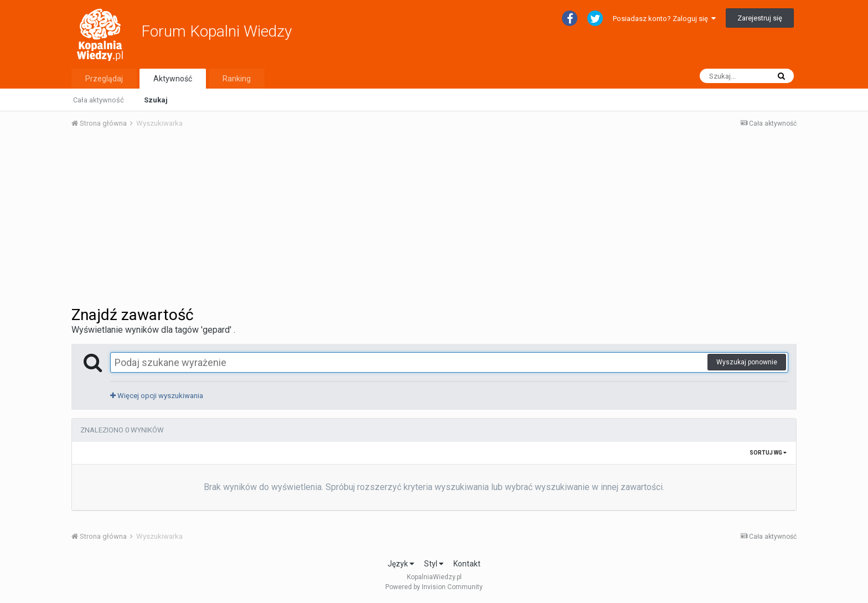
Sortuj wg (768, 453)
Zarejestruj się (760, 18)
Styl (434, 564)
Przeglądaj (104, 79)
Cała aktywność (99, 100)
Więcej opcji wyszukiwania (157, 396)
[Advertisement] (434, 220)
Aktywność (173, 79)
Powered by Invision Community (434, 587)
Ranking (237, 79)
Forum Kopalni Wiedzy (216, 31)
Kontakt (467, 564)
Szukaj (156, 100)
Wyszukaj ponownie (747, 362)
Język (401, 564)
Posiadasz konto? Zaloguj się (664, 19)
